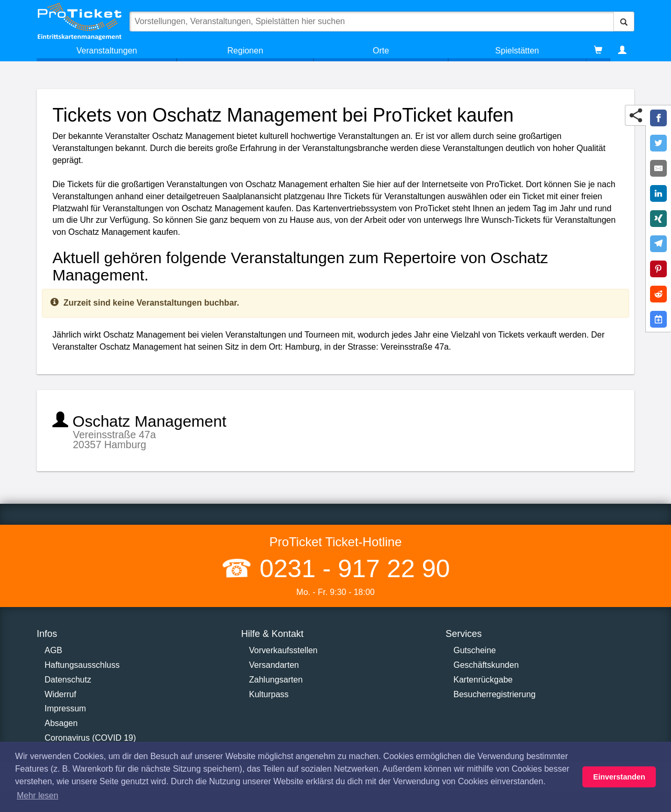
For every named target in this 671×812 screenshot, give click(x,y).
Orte (381, 51)
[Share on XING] (658, 219)
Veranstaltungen (107, 51)
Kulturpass (269, 694)
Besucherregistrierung (495, 694)
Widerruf (60, 694)
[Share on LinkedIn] (658, 193)
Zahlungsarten (276, 680)
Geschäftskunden (486, 665)
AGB (53, 650)
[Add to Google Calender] (658, 319)
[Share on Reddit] (658, 294)
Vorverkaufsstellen (283, 650)
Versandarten (274, 665)
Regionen (246, 51)
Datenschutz (68, 680)
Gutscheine (475, 650)
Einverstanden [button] (619, 777)
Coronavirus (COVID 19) (90, 738)
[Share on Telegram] (658, 244)
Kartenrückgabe (483, 680)
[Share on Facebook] (658, 118)
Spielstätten (517, 51)
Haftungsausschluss (82, 665)
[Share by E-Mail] (658, 168)
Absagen (61, 723)
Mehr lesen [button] (37, 795)
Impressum (65, 708)
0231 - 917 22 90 (351, 569)
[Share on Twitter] (658, 143)
